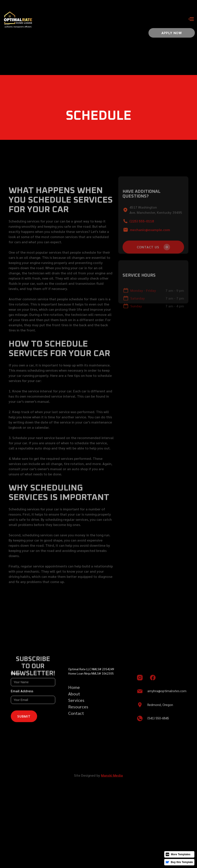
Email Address (22, 691)
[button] (187, 19)
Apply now (172, 33)
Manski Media (112, 779)
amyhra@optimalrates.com (167, 694)
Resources (78, 710)
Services (76, 704)
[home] (22, 19)
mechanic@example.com (150, 235)
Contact (76, 716)
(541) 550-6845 (158, 721)
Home (74, 691)
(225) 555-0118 (142, 227)
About (74, 697)
